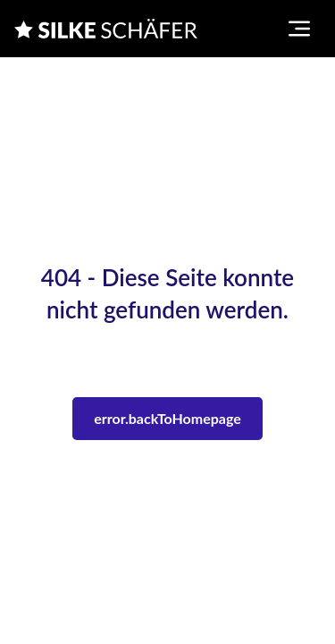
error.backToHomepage (167, 418)
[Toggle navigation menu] (299, 29)
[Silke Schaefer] (106, 29)
